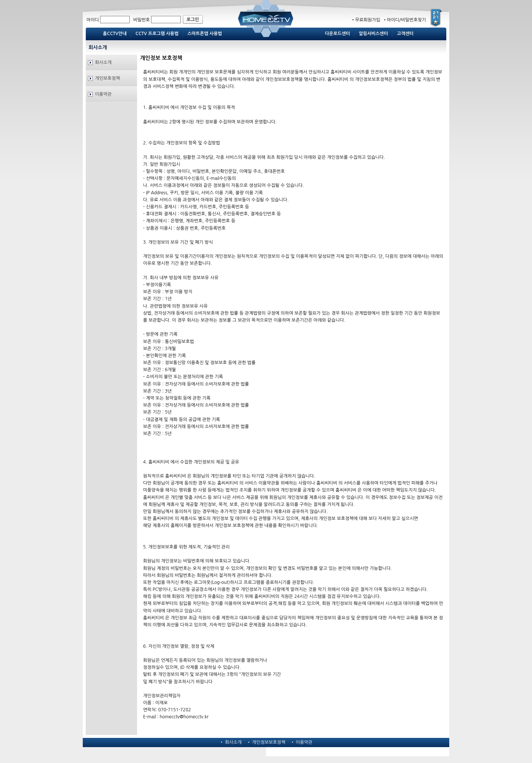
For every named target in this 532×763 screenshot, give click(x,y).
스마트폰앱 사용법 (205, 34)
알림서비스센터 (373, 34)
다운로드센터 (338, 34)
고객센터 (405, 34)
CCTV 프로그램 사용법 (157, 34)
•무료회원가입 (366, 20)
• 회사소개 (231, 742)
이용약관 (103, 94)
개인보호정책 (108, 78)
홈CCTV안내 (115, 34)
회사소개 (103, 62)
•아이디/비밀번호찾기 (404, 20)
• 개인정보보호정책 (266, 742)
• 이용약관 (301, 742)
